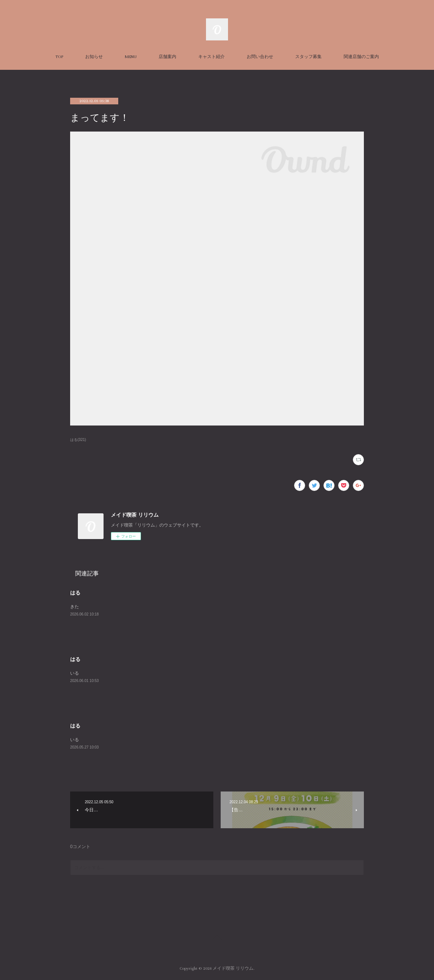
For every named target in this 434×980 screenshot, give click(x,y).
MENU (131, 57)
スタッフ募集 (308, 57)
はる (75, 593)
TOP (59, 57)
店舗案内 (167, 57)
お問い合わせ (260, 57)
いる (75, 673)
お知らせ (94, 57)
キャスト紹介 (211, 57)
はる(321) (78, 440)
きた (75, 607)
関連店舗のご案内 (361, 57)
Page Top (217, 939)
